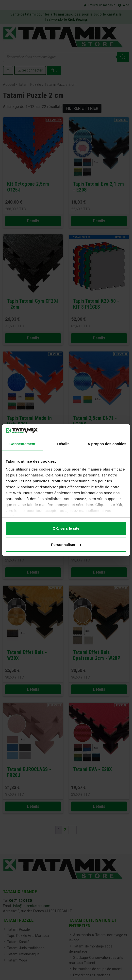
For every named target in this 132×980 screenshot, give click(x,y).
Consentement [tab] (22, 444)
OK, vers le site (66, 528)
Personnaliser (66, 545)
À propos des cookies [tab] (107, 444)
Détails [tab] (63, 444)
